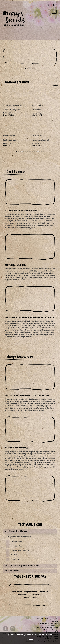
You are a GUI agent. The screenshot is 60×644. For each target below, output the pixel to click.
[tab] (30, 532)
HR (48, 5)
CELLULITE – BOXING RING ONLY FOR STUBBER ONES (27, 396)
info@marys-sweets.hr (51, 630)
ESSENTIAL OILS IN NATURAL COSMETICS (22, 211)
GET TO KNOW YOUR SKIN (15, 265)
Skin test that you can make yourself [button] (24, 566)
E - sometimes (15, 559)
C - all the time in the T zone (20, 551)
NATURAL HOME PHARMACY (16, 448)
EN (54, 5)
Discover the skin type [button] (18, 531)
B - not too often (16, 546)
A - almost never (16, 542)
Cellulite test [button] (14, 571)
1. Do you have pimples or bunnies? (19, 537)
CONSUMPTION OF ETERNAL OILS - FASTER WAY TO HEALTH (29, 318)
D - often (14, 555)
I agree (30, 640)
